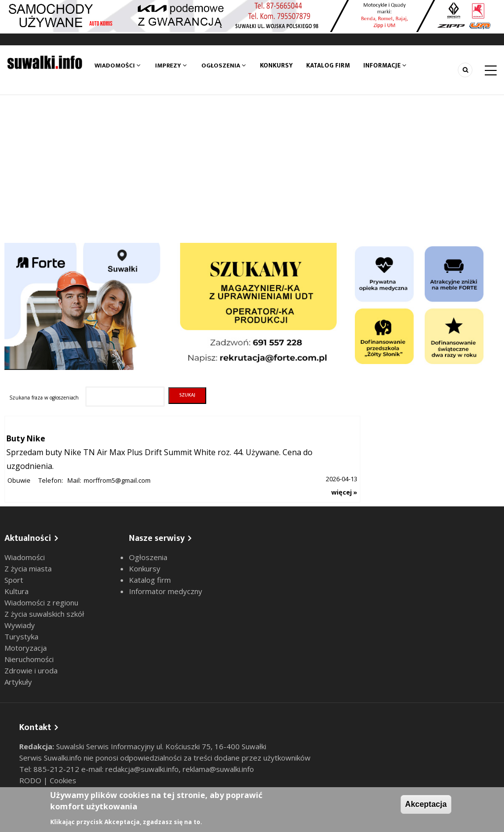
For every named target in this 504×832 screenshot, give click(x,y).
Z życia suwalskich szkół (44, 614)
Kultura (16, 591)
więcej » (344, 492)
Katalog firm (329, 66)
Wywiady (20, 625)
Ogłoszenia (223, 66)
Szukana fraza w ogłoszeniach (44, 398)
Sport (14, 580)
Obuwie (19, 480)
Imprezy (171, 66)
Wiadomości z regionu (41, 602)
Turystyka (21, 636)
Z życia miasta (28, 568)
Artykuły (18, 682)
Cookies (63, 780)
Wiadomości (117, 66)
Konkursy (277, 66)
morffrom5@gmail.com (117, 480)
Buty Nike (26, 438)
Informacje (386, 66)
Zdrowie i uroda (31, 670)
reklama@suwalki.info (218, 769)
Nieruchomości (29, 659)
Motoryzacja (26, 648)
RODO (31, 780)
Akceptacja (426, 804)
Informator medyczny (166, 591)
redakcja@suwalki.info (142, 769)
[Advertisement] (252, 169)
